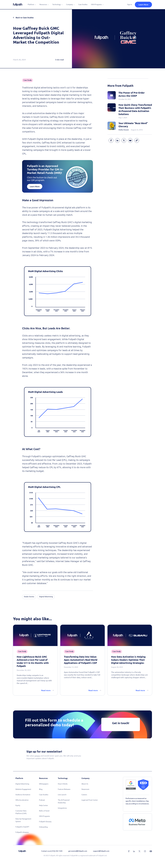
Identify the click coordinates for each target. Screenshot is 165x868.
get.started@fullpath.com (78, 851)
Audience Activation (23, 795)
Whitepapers (44, 784)
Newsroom (85, 789)
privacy (37, 756)
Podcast (42, 800)
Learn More (143, 5)
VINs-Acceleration (22, 800)
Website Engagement (23, 789)
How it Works (63, 784)
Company (69, 4)
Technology (57, 4)
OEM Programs (96, 4)
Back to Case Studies (25, 18)
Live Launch (62, 795)
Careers (84, 795)
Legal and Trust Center (90, 800)
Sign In (130, 4)
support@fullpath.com (101, 851)
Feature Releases (64, 789)
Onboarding (43, 827)
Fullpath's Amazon (22, 832)
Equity (18, 805)
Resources (43, 4)
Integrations (62, 808)
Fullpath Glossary (45, 822)
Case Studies (83, 4)
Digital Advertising (22, 784)
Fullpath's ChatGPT (22, 827)
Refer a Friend (44, 811)
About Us (85, 784)
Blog (41, 789)
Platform (31, 4)
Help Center (43, 805)
